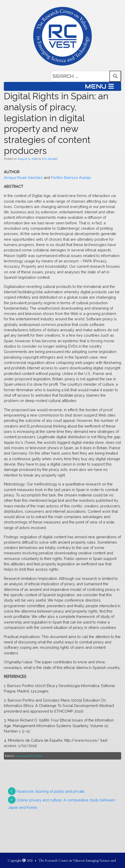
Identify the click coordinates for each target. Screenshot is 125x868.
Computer (20, 756)
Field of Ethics (34, 756)
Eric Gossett (50, 159)
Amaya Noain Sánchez (24, 178)
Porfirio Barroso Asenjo (71, 178)
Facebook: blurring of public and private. (51, 791)
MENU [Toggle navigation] (99, 86)
